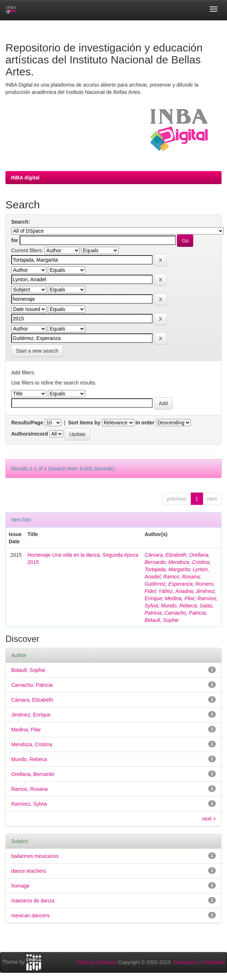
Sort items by (84, 423)
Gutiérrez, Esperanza (169, 584)
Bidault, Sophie (162, 620)
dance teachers (29, 871)
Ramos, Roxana (181, 577)
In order (145, 423)
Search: (20, 222)
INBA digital (25, 178)
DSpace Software (97, 962)
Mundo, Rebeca (179, 606)
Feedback (214, 962)
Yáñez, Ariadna (176, 591)
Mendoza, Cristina (189, 562)
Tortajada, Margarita (167, 569)
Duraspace (186, 962)
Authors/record (30, 434)
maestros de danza (33, 901)
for (15, 240)
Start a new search (37, 351)
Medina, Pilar (180, 598)
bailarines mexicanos (35, 856)
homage (20, 886)
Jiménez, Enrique (31, 715)
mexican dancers (30, 915)
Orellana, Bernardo (33, 774)
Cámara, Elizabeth (166, 555)
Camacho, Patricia (185, 613)
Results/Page (27, 423)
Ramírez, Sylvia (29, 804)
